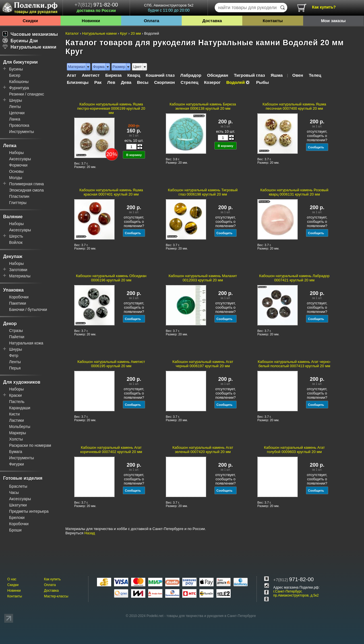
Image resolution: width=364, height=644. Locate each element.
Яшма (277, 75)
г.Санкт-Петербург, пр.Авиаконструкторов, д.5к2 (296, 593)
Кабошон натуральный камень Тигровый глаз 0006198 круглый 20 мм (203, 192)
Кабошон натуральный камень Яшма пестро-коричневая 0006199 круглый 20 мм (111, 108)
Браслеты (18, 486)
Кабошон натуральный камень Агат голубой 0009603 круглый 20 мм (294, 450)
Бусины (16, 69)
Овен (298, 75)
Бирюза (113, 75)
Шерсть (16, 236)
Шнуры (15, 100)
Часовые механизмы (30, 34)
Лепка (10, 146)
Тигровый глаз (249, 75)
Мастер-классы (56, 596)
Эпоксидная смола (26, 190)
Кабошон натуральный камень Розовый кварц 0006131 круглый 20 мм (294, 192)
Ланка (15, 119)
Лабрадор (191, 75)
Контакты (273, 21)
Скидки (30, 21)
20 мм (136, 33)
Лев (111, 82)
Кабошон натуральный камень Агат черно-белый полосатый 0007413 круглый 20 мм (294, 364)
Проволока (19, 125)
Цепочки (17, 113)
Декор (10, 324)
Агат (72, 75)
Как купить (52, 579)
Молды (16, 178)
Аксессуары (20, 159)
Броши (15, 530)
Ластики (16, 420)
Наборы (16, 153)
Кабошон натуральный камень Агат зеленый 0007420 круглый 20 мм (203, 450)
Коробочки (19, 297)
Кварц (134, 75)
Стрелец (190, 82)
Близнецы (78, 82)
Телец (315, 75)
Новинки (91, 21)
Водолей (236, 82)
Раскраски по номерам (30, 445)
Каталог (72, 33)
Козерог (212, 82)
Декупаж (13, 256)
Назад (90, 533)
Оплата (152, 21)
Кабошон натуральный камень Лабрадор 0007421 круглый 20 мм (294, 278)
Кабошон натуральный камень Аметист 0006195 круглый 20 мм (111, 364)
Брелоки (17, 518)
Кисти (14, 414)
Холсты (16, 439)
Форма (99, 67)
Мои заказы (333, 21)
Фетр (14, 356)
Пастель (17, 402)
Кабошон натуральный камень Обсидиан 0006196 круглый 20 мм (111, 278)
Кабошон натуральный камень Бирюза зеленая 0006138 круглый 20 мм (203, 106)
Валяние (13, 217)
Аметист (91, 75)
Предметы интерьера (29, 511)
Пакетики (18, 303)
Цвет (137, 67)
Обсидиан (218, 75)
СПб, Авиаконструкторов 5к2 (169, 8)
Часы (14, 493)
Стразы (16, 331)
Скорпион (165, 82)
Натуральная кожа (26, 343)
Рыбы (263, 82)
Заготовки (18, 270)
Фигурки (16, 464)
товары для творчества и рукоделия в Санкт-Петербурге (211, 616)
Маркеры (17, 433)
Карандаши (20, 408)
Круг (124, 33)
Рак (98, 82)
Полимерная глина (26, 184)
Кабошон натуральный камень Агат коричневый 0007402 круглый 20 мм (111, 450)
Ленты (15, 107)
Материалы (20, 276)
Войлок (16, 242)
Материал (76, 67)
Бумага (16, 452)
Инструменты (21, 132)
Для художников (22, 382)
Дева (126, 82)
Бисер (15, 75)
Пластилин (19, 196)
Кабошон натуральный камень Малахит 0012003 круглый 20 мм (203, 278)
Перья (15, 368)
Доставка (212, 21)
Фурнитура (19, 88)
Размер (119, 67)
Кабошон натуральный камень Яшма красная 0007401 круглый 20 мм (111, 192)
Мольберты (20, 427)
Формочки (18, 165)
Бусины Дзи (20, 41)
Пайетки (17, 337)
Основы (16, 171)
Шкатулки (18, 505)
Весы (143, 82)
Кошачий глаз (160, 75)
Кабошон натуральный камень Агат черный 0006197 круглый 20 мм (203, 364)
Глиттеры (18, 203)
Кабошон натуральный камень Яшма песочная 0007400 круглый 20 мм (294, 106)
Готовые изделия (23, 478)
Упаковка (13, 290)
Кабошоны (19, 82)
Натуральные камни (29, 47)
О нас (12, 579)
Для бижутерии (20, 62)
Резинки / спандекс (27, 94)
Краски (15, 395)
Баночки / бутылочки (28, 309)
